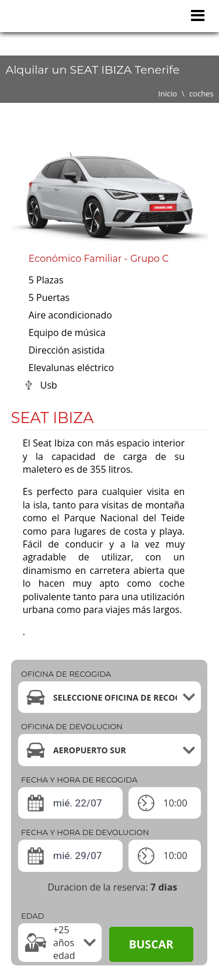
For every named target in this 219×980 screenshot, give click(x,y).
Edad (32, 916)
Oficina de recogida (66, 674)
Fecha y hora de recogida (79, 780)
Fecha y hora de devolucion (85, 832)
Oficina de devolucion (72, 726)
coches (201, 94)
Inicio (168, 94)
